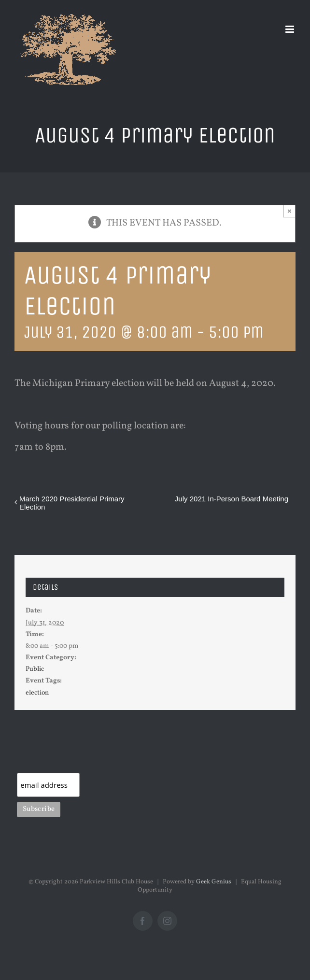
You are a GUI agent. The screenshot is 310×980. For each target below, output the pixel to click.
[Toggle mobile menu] (290, 29)
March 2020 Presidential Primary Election (72, 503)
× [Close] (289, 211)
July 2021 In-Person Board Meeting (232, 499)
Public (35, 669)
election (37, 693)
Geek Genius (214, 882)
